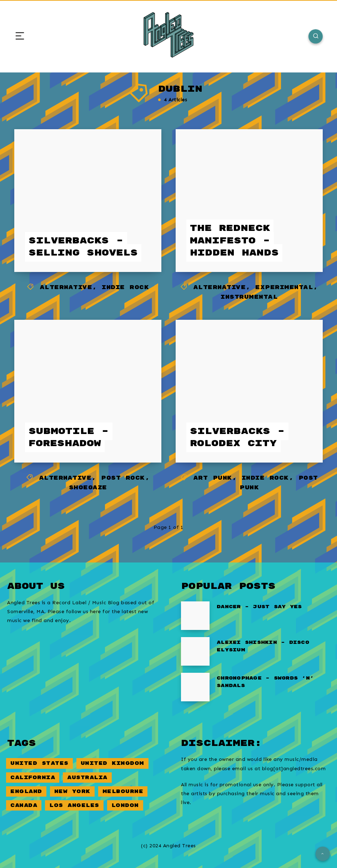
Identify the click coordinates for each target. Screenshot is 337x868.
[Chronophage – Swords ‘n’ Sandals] (195, 687)
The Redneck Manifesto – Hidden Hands (234, 241)
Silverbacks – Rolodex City (237, 438)
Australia (87, 778)
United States (39, 763)
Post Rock (123, 478)
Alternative (66, 287)
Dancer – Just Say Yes (259, 607)
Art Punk (213, 478)
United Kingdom (112, 763)
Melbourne (123, 791)
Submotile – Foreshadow (69, 438)
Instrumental (249, 297)
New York (72, 791)
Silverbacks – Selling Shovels (83, 247)
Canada (24, 805)
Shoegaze (88, 488)
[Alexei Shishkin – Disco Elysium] (195, 651)
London (125, 805)
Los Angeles (74, 805)
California (33, 778)
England (26, 791)
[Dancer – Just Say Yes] (195, 616)
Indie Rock (125, 287)
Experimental (284, 287)
